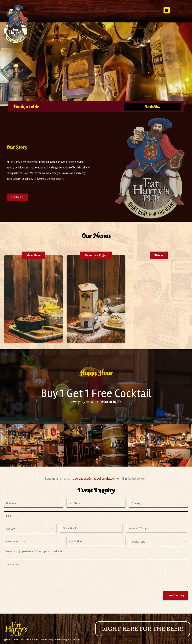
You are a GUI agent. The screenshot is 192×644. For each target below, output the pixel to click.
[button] (167, 10)
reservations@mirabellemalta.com (94, 479)
